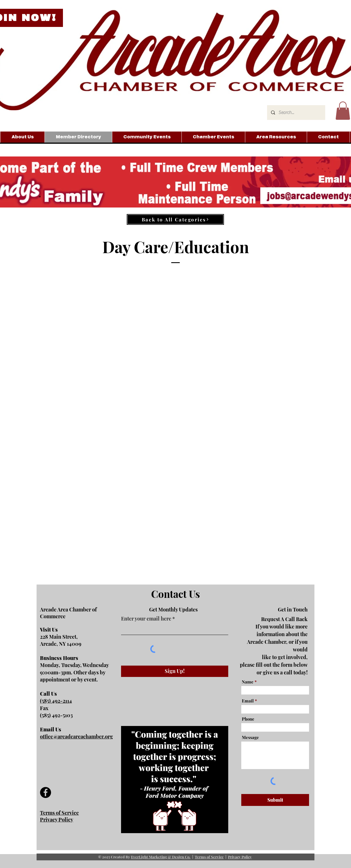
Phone (248, 719)
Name (248, 682)
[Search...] (296, 113)
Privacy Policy (240, 857)
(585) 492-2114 (56, 701)
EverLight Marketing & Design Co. (161, 857)
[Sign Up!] (175, 671)
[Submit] (275, 800)
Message (250, 737)
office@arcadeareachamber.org (76, 736)
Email (248, 701)
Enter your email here (146, 619)
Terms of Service (209, 857)
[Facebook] (46, 792)
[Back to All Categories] (175, 219)
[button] (343, 111)
